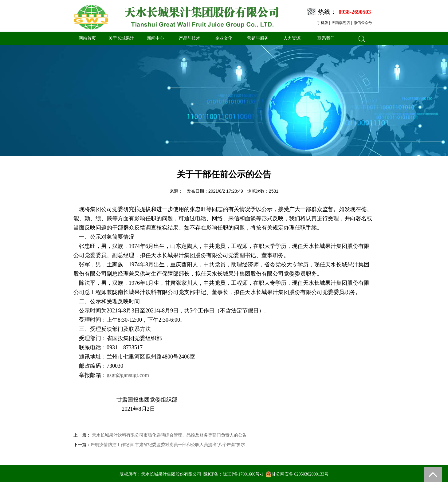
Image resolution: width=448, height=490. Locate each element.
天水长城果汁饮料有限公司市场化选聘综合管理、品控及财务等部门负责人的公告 (169, 435)
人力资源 (292, 38)
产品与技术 (190, 38)
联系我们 (326, 38)
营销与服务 (258, 38)
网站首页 (87, 38)
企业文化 (224, 38)
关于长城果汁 (121, 38)
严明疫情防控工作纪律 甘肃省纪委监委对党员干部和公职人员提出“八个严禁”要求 (168, 445)
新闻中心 (155, 38)
